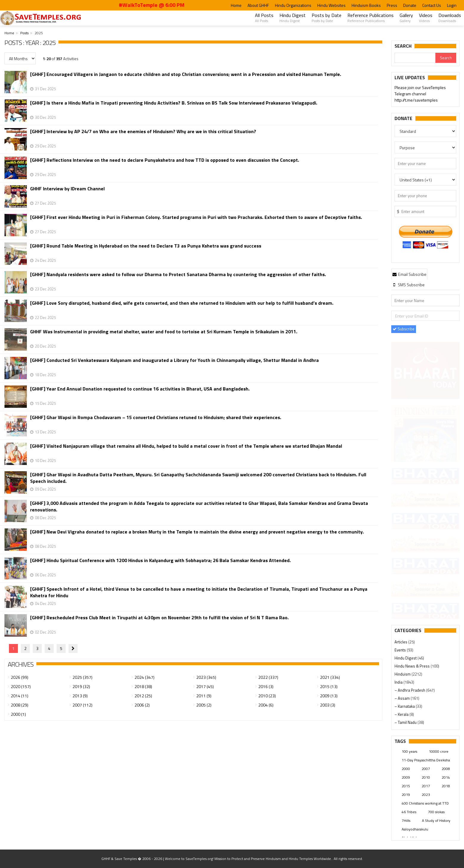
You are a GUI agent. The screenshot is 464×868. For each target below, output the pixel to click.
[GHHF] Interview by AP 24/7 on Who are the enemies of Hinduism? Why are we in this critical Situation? (143, 132)
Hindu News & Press (413, 666)
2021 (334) (330, 677)
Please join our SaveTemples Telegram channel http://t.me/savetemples (420, 94)
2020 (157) (21, 686)
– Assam (403, 698)
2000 (406, 769)
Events (401, 650)
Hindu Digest (293, 18)
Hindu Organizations (293, 5)
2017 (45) (205, 686)
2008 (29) (20, 705)
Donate (410, 5)
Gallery (406, 18)
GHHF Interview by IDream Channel (67, 189)
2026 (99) (20, 677)
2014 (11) (20, 696)
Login (452, 5)
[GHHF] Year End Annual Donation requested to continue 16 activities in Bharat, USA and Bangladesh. (140, 389)
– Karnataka (405, 706)
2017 (426, 786)
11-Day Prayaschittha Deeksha (426, 760)
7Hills (406, 820)
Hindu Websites (331, 5)
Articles (401, 642)
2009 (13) (329, 696)
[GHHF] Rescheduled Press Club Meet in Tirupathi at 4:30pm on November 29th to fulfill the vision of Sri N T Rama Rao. (159, 618)
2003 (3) (328, 705)
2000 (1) (18, 714)
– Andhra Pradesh (410, 690)
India (399, 682)
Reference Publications (371, 18)
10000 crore (439, 751)
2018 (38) (143, 686)
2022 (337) (268, 677)
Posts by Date (327, 18)
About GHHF (258, 5)
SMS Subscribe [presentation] (408, 285)
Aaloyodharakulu (415, 829)
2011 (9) (204, 696)
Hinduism (403, 674)
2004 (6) (266, 705)
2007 (426, 769)
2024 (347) (144, 677)
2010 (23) (267, 696)
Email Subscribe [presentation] (409, 274)
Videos (426, 18)
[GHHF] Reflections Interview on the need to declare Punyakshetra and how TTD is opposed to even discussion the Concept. (165, 160)
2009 (406, 777)
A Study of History (436, 820)
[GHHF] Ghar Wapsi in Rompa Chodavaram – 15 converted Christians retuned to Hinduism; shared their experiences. (156, 417)
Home (236, 5)
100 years (409, 751)
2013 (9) (80, 696)
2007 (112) (82, 705)
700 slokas (436, 812)
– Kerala (402, 714)
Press (392, 5)
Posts (24, 33)
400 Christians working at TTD (425, 803)
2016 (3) (266, 686)
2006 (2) (142, 705)
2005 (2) (204, 705)
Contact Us (432, 5)
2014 (446, 777)
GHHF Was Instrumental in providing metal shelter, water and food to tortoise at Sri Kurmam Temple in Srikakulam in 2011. (164, 332)
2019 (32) (81, 686)
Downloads (450, 18)
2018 (446, 786)
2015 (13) (329, 686)
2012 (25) (143, 696)
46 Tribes (409, 812)
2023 (426, 795)
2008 (446, 769)
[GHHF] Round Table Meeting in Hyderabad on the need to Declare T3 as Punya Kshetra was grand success (146, 246)
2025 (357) (82, 677)
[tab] (409, 274)
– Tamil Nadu (406, 722)
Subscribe (404, 329)
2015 (406, 786)
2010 (426, 777)
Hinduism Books (366, 5)
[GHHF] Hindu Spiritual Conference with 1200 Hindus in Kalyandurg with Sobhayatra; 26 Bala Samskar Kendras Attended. (160, 560)
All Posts (264, 18)
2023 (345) (206, 677)
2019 (406, 795)
